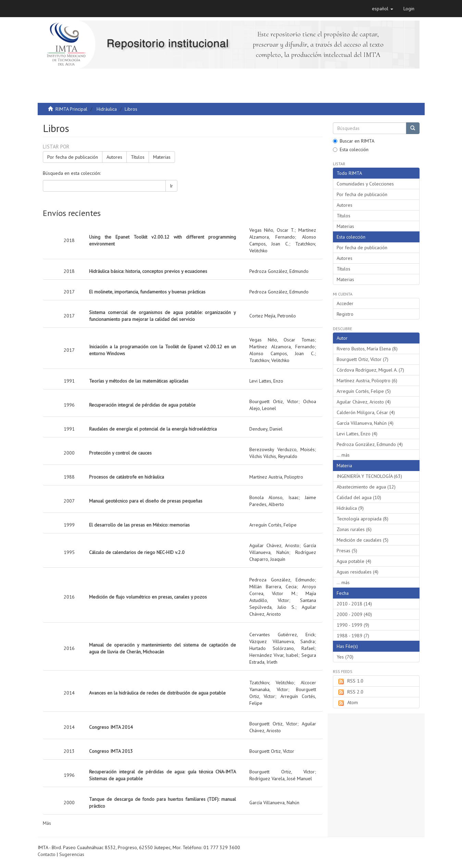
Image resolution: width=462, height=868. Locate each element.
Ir (171, 186)
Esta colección (351, 149)
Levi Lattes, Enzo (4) (357, 434)
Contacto (47, 854)
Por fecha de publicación (73, 157)
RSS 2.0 (350, 692)
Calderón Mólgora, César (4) (366, 412)
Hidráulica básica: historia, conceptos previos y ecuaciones (148, 271)
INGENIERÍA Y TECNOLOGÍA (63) (369, 476)
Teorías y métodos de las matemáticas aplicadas (139, 381)
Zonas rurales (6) (354, 529)
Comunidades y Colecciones (365, 184)
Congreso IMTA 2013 (111, 751)
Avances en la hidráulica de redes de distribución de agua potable (157, 693)
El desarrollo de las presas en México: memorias (139, 525)
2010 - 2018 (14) (354, 604)
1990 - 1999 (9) (353, 625)
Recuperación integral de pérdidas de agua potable (142, 405)
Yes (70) (345, 657)
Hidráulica (107, 109)
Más (47, 823)
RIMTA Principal (71, 109)
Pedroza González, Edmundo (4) (370, 444)
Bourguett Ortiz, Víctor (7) (363, 359)
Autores (114, 157)
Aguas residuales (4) (358, 572)
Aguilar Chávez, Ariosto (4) (364, 402)
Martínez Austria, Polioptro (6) (367, 381)
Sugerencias (72, 854)
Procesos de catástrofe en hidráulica (127, 477)
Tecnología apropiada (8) (363, 519)
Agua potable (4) (354, 561)
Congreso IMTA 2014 (111, 727)
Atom (347, 703)
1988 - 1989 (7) (353, 636)
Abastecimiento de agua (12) (366, 487)
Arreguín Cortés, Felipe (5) (364, 391)
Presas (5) (347, 551)
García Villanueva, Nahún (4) (365, 423)
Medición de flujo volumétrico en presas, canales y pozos (148, 597)
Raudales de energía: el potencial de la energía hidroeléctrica (153, 429)
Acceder (345, 303)
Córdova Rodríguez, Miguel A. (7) (370, 370)
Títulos (138, 157)
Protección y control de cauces (120, 453)
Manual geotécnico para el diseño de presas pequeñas (146, 501)
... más (343, 455)
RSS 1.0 (350, 681)
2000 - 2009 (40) (354, 614)
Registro (345, 314)
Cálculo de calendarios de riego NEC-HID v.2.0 (137, 552)
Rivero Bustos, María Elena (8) (367, 349)
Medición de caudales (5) (363, 540)
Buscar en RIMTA (354, 141)
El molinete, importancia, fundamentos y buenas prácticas (147, 292)
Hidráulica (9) (350, 508)
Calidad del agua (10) (359, 497)
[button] (383, 9)
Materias (162, 157)
